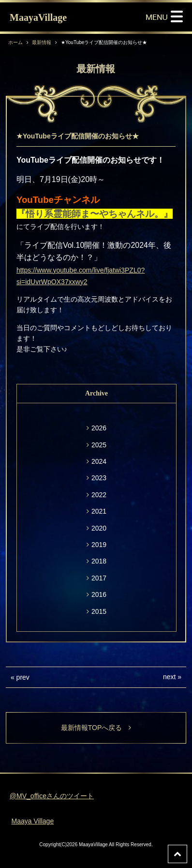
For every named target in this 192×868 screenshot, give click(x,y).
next (169, 677)
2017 (99, 578)
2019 (99, 545)
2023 (99, 478)
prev (23, 677)
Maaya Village (32, 821)
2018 (99, 561)
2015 (99, 611)
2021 (99, 511)
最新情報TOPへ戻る (96, 728)
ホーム (15, 42)
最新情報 (42, 42)
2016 (99, 594)
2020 (99, 528)
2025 (99, 445)
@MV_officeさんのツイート (52, 796)
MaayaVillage (38, 17)
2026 (99, 428)
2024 (99, 461)
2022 (99, 495)
